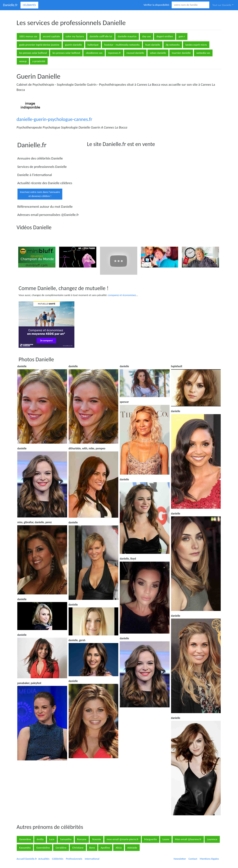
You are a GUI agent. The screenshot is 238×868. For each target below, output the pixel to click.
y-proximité (39, 61)
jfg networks (173, 45)
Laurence (212, 839)
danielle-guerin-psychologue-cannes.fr (54, 119)
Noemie (97, 839)
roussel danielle (135, 53)
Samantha (66, 839)
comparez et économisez (122, 295)
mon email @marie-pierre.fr (123, 839)
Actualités (44, 859)
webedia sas (203, 53)
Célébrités (29, 5)
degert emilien (165, 36)
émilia (40, 839)
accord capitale (52, 36)
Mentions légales (209, 859)
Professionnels (74, 859)
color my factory (75, 36)
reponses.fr (114, 53)
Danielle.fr (10, 5)
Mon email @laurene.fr (188, 839)
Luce (52, 839)
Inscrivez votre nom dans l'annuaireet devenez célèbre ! (40, 194)
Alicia (119, 848)
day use (147, 36)
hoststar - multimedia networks (122, 45)
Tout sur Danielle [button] (222, 5)
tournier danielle (181, 53)
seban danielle (158, 53)
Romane (82, 839)
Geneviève (25, 839)
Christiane (78, 848)
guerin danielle (74, 45)
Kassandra (25, 848)
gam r (182, 36)
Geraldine (61, 848)
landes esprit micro (196, 45)
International (92, 859)
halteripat (93, 45)
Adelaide (132, 848)
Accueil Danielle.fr (27, 859)
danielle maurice (127, 36)
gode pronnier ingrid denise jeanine (39, 45)
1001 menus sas (28, 36)
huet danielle (153, 45)
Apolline (105, 848)
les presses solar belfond (33, 53)
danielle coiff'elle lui (101, 36)
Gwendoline (43, 848)
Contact (193, 859)
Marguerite (150, 839)
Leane (166, 839)
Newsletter (180, 859)
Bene (92, 848)
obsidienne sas (94, 53)
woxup (23, 61)
